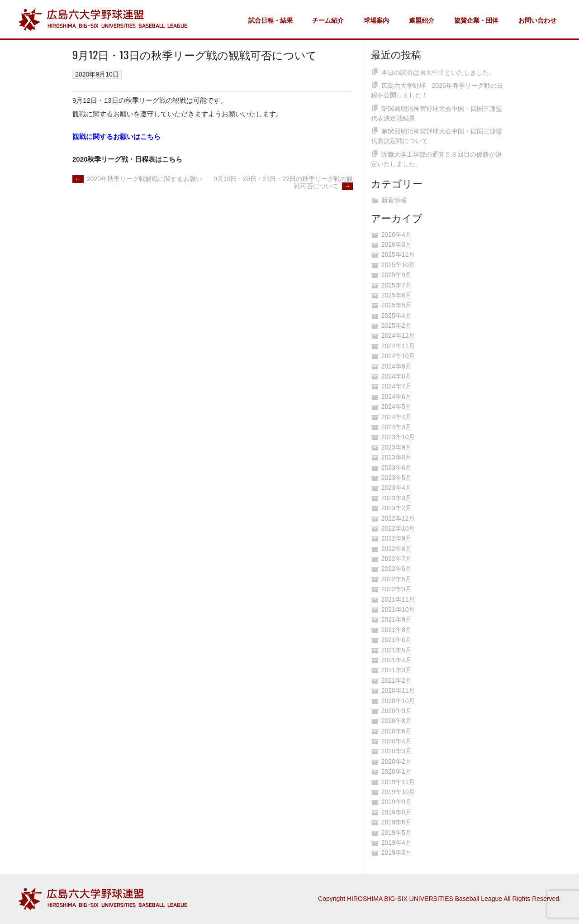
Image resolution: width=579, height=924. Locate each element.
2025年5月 (396, 305)
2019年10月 (398, 792)
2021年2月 (396, 680)
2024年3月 (396, 427)
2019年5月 (396, 833)
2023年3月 (396, 498)
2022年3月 (396, 589)
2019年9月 (396, 802)
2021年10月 (398, 609)
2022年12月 (398, 518)
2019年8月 (396, 812)
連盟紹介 (422, 20)
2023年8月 (396, 457)
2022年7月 (396, 559)
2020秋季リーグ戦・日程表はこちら (127, 159)
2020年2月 (396, 761)
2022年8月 (396, 549)
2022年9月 (396, 538)
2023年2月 (396, 508)
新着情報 (394, 200)
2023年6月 (396, 468)
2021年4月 (396, 660)
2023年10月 (398, 437)
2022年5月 (396, 579)
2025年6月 (396, 295)
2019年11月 (398, 782)
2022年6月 (396, 569)
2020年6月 (396, 731)
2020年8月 (396, 721)
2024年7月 (396, 386)
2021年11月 (398, 599)
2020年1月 (396, 771)
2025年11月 (398, 254)
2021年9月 (396, 619)
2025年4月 (396, 316)
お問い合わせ (537, 20)
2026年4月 (396, 235)
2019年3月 (396, 852)
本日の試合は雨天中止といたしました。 (438, 72)
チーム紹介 (328, 20)
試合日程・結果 (271, 20)
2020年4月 (396, 741)
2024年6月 (396, 397)
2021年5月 (396, 650)
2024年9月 (396, 366)
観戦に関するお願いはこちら (116, 136)
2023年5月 (396, 478)
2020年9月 (396, 711)
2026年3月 (396, 244)
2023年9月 (396, 447)
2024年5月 (396, 407)
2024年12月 (398, 335)
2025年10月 (398, 265)
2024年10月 (398, 356)
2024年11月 (398, 346)
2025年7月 (396, 285)
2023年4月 (396, 488)
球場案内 (376, 20)
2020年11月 (398, 690)
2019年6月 (396, 822)
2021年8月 (396, 630)
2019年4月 (396, 843)
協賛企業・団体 (476, 20)
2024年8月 (396, 376)
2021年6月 (396, 640)
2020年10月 (398, 701)
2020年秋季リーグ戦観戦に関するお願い (137, 179)
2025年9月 (396, 275)
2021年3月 (396, 670)
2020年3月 (396, 751)
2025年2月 (396, 326)
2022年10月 (398, 528)
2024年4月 (396, 417)
